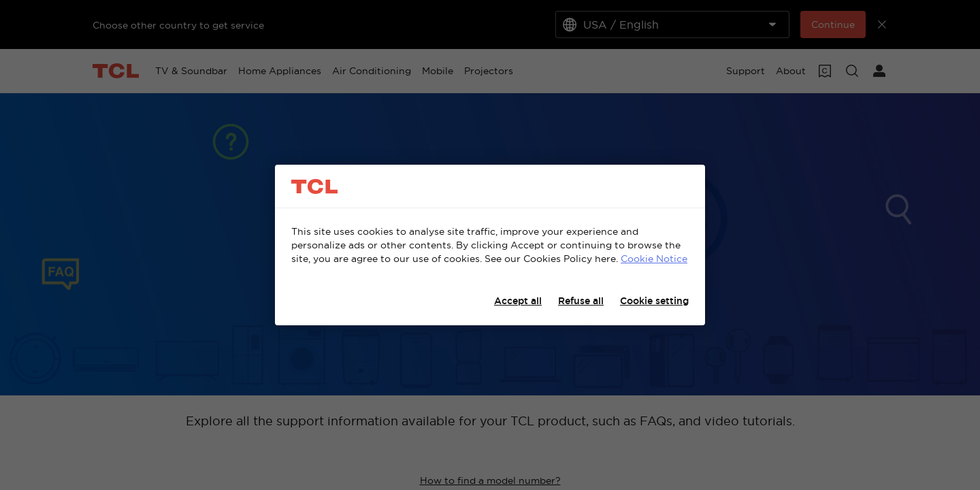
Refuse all (581, 301)
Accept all (518, 301)
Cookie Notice (654, 259)
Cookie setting (654, 301)
